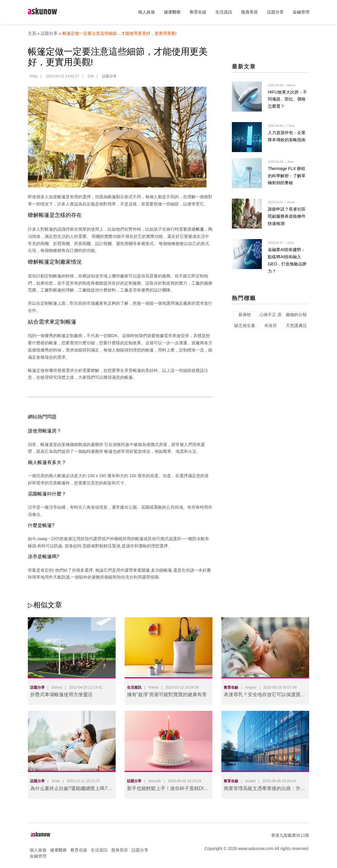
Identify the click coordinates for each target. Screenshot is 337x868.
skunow (43, 12)
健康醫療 (172, 12)
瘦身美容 (250, 12)
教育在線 (198, 12)
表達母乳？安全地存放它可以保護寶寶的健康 (265, 696)
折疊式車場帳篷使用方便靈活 (61, 694)
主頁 (32, 33)
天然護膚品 (296, 334)
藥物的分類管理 (296, 325)
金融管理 (301, 12)
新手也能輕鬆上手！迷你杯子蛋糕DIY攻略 (167, 790)
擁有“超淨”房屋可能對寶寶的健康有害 (167, 694)
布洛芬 (270, 334)
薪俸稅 (245, 323)
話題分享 (275, 12)
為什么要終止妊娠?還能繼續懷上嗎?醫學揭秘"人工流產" (71, 790)
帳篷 (200, 229)
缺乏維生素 (245, 334)
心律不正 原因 (270, 325)
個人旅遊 (146, 12)
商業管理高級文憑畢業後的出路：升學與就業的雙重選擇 (265, 790)
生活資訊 (224, 12)
